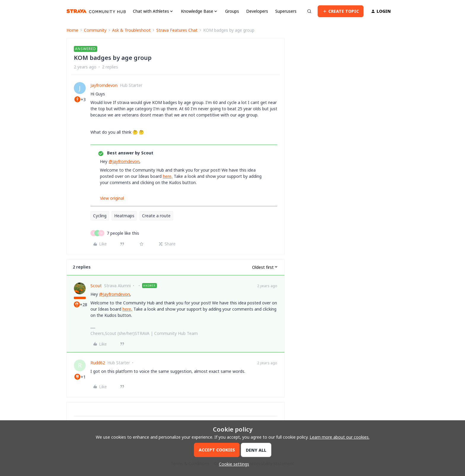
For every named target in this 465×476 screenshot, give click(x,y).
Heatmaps (124, 216)
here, (168, 176)
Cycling (100, 216)
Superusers (286, 11)
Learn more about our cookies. (340, 437)
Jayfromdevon (104, 85)
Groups (232, 11)
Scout (96, 286)
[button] (341, 11)
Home (72, 30)
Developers (257, 11)
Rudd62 (98, 363)
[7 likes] (123, 233)
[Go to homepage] (96, 11)
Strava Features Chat (177, 30)
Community (95, 30)
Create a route (156, 216)
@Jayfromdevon (124, 161)
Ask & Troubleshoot (131, 30)
